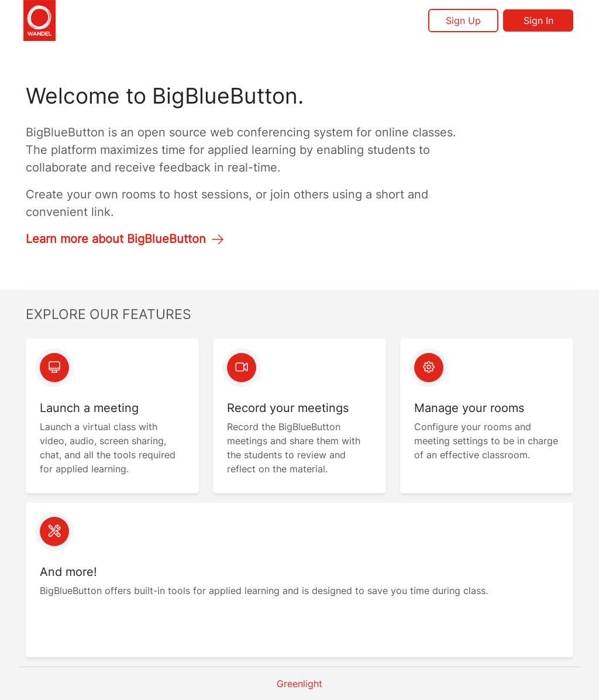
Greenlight (299, 684)
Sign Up (463, 20)
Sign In (538, 20)
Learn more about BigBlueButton (125, 239)
